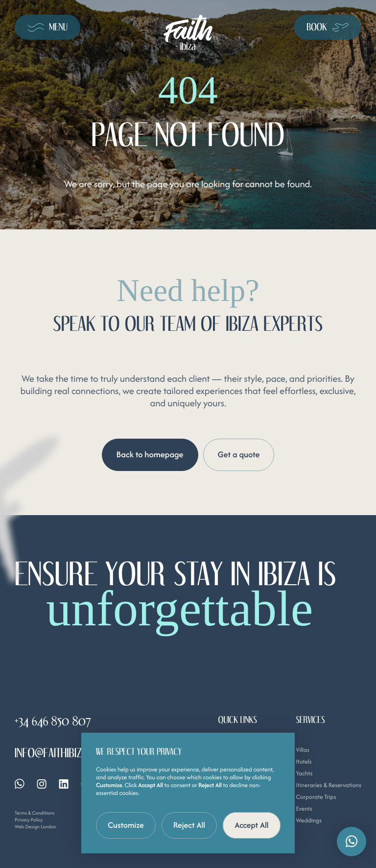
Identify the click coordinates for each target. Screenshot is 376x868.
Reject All (189, 825)
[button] (352, 842)
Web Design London (35, 827)
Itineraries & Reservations (329, 785)
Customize (126, 825)
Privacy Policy (29, 820)
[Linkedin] (64, 784)
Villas (302, 750)
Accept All (252, 825)
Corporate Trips (316, 797)
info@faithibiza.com (62, 753)
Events (304, 809)
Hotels (304, 762)
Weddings (308, 821)
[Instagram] (42, 784)
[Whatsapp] (20, 784)
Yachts (304, 774)
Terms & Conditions (35, 813)
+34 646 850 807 (53, 721)
